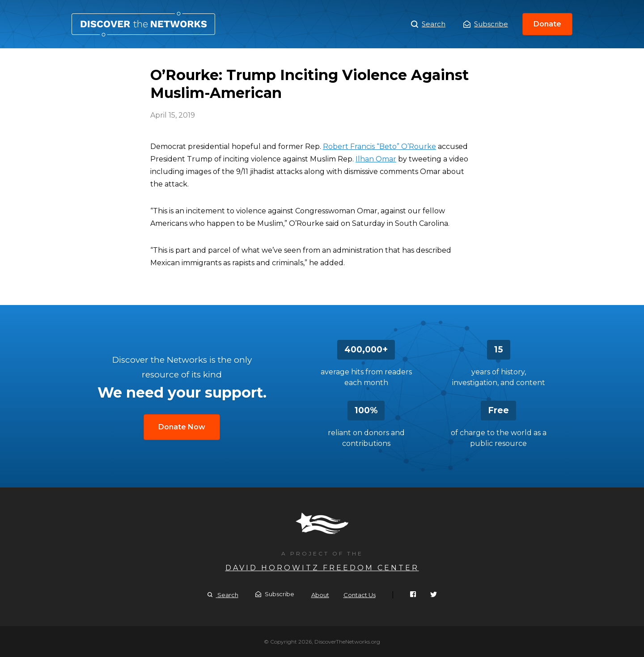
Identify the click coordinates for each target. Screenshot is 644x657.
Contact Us (360, 595)
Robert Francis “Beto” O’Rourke (379, 146)
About (320, 595)
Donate (547, 24)
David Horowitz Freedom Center (322, 568)
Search (428, 24)
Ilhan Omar (376, 159)
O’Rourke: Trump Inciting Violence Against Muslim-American (143, 24)
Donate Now (182, 427)
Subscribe (486, 24)
